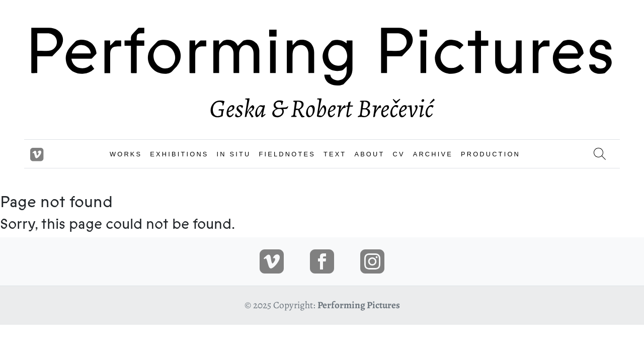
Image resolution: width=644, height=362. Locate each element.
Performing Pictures (359, 305)
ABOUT (369, 154)
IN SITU (234, 154)
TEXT (335, 154)
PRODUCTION (491, 154)
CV (398, 154)
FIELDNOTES (287, 154)
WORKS (126, 154)
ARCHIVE (433, 154)
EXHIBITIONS (179, 154)
